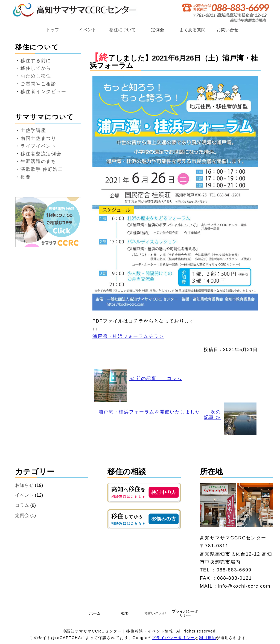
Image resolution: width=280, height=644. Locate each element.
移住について (122, 30)
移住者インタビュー (43, 92)
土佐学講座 (33, 130)
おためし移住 (36, 76)
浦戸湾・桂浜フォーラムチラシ (128, 336)
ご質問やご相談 (38, 84)
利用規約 (208, 638)
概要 (26, 177)
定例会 (157, 30)
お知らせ (24, 485)
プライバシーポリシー (185, 613)
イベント (87, 30)
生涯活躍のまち (38, 161)
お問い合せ (227, 30)
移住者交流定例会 (41, 154)
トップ (52, 30)
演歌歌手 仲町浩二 (42, 169)
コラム (22, 505)
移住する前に (36, 61)
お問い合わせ (155, 613)
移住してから (36, 68)
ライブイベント (38, 146)
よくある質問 (192, 30)
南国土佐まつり (38, 138)
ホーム (95, 613)
